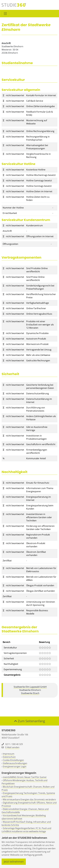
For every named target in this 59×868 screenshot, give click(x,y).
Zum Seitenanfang (30, 721)
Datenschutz (9, 757)
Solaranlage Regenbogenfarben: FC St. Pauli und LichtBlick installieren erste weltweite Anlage (26, 830)
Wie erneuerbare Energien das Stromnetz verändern (29, 799)
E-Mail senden (12, 747)
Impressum (9, 754)
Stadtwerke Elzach (30, 693)
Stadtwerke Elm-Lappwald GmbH (30, 687)
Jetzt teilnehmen (14, 862)
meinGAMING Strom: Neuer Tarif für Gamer (25, 777)
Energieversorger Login (15, 767)
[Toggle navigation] (5, 14)
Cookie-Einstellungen (13, 760)
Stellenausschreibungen (15, 763)
